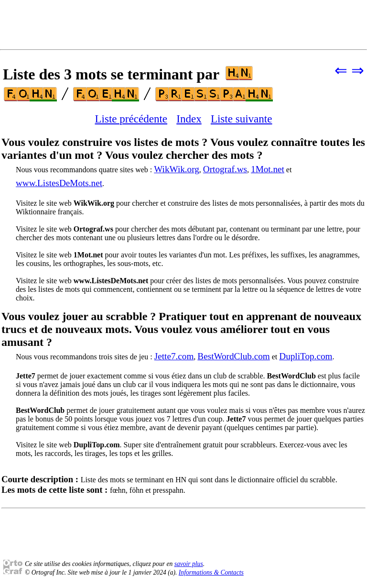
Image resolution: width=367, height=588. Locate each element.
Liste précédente (131, 119)
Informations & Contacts (211, 572)
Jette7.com (174, 356)
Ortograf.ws (225, 169)
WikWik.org (177, 169)
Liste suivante (242, 119)
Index (189, 119)
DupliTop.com (306, 356)
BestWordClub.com (233, 356)
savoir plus (189, 564)
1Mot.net (268, 169)
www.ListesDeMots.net (59, 183)
